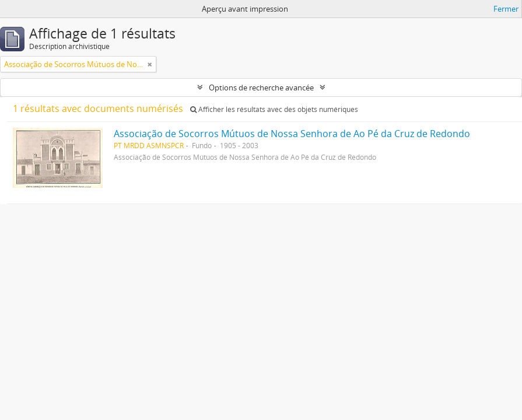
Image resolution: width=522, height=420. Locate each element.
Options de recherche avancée (261, 87)
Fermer (506, 9)
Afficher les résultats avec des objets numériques (274, 109)
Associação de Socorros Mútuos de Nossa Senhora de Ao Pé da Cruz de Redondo (292, 134)
